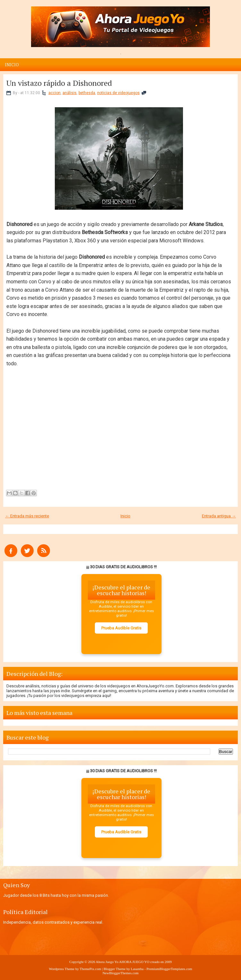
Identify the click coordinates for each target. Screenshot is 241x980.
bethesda (87, 93)
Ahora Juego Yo (107, 962)
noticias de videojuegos (118, 93)
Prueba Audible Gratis (121, 628)
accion (54, 93)
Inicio (12, 65)
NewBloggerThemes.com (121, 973)
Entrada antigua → (219, 516)
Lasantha (137, 969)
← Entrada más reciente (27, 516)
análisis (70, 93)
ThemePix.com (91, 969)
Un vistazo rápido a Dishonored (59, 83)
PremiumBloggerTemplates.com (169, 969)
